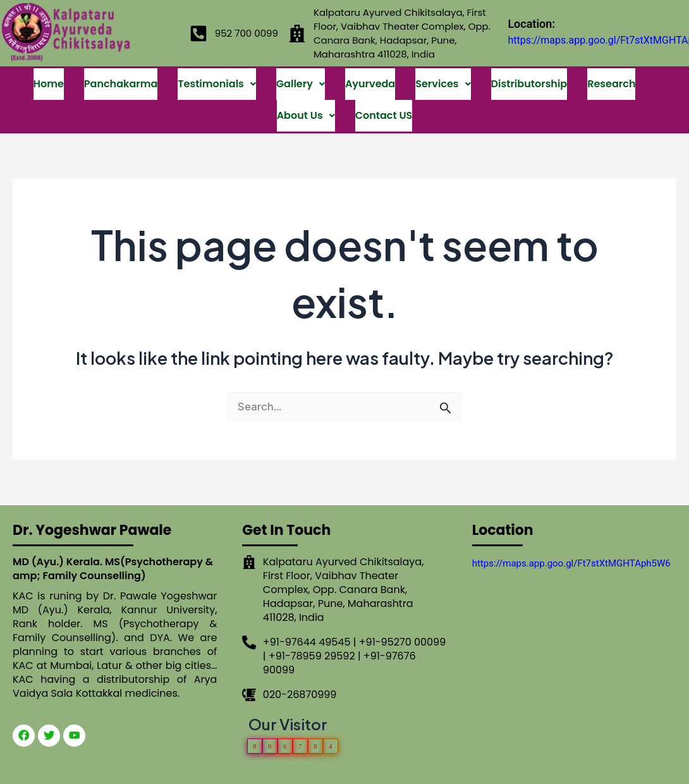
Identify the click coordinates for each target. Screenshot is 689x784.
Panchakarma (121, 75)
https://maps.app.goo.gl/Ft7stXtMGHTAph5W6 (571, 533)
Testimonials (217, 75)
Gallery (301, 75)
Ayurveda (370, 75)
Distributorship (529, 75)
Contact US (384, 87)
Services (443, 75)
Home (49, 75)
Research (611, 75)
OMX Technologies (490, 770)
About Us (306, 87)
